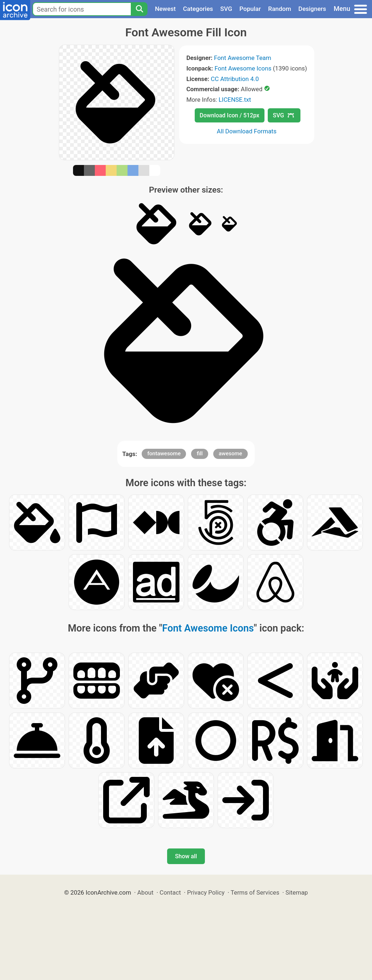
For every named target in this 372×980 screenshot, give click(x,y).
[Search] (139, 9)
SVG (226, 9)
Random (280, 9)
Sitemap (297, 892)
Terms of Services (255, 892)
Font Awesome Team (242, 58)
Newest (165, 9)
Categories (198, 9)
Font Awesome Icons (243, 68)
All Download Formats (247, 131)
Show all (186, 856)
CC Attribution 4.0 (235, 79)
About (145, 892)
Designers (312, 9)
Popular (250, 9)
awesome (231, 453)
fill (199, 453)
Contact (170, 892)
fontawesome (164, 453)
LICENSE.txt (235, 100)
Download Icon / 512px (230, 115)
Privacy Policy (206, 892)
